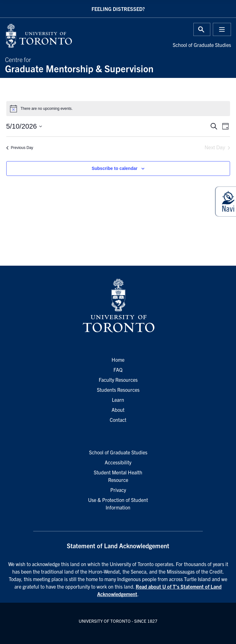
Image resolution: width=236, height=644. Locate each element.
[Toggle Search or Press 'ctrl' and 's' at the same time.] (202, 29)
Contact (118, 420)
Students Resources (118, 390)
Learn (118, 400)
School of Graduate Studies (202, 45)
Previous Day (20, 148)
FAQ (118, 370)
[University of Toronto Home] (60, 36)
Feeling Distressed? (118, 9)
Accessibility (118, 462)
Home (118, 360)
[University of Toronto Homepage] (118, 306)
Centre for (118, 64)
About (118, 410)
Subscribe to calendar (114, 168)
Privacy (118, 490)
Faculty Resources (118, 380)
